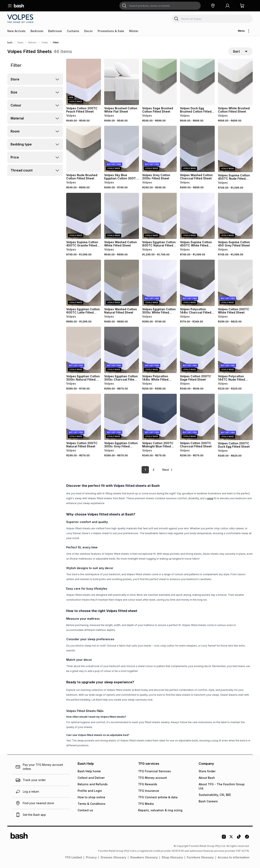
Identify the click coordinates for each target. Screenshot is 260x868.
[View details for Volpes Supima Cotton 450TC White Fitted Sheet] (197, 216)
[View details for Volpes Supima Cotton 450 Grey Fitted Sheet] (235, 216)
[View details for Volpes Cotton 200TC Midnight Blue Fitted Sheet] (160, 417)
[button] (213, 6)
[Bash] (10, 42)
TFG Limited (73, 857)
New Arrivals (16, 31)
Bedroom (37, 31)
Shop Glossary (172, 857)
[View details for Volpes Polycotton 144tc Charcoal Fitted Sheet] (197, 283)
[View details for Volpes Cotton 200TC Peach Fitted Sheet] (84, 82)
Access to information (234, 857)
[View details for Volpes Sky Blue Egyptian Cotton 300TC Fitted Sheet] (122, 149)
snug (210, 498)
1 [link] (145, 470)
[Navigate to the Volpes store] (21, 19)
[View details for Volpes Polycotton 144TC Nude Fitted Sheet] (235, 350)
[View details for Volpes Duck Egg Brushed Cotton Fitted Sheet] (197, 82)
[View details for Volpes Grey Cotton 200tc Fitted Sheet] (160, 149)
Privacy (91, 857)
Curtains (73, 31)
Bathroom (55, 31)
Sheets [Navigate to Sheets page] (45, 42)
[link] (168, 470)
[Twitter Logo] (231, 838)
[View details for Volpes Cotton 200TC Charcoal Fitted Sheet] (197, 417)
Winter (134, 31)
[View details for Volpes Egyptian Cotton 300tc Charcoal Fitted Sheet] (122, 350)
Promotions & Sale (111, 31)
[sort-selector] (240, 51)
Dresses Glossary (113, 857)
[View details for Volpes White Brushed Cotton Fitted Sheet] (235, 82)
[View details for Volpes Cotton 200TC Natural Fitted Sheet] (84, 417)
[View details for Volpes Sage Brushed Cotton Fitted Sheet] (160, 82)
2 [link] (153, 470)
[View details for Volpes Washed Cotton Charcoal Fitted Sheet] (197, 149)
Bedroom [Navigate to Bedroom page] (32, 42)
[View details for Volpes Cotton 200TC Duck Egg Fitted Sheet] (235, 417)
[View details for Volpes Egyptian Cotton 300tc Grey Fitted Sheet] (122, 417)
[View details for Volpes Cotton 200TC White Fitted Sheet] (235, 283)
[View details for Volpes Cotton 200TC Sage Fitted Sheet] (197, 350)
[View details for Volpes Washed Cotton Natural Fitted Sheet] (122, 283)
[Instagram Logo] (224, 838)
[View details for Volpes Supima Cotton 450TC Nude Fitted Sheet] (235, 149)
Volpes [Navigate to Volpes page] (20, 42)
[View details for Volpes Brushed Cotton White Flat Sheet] (122, 82)
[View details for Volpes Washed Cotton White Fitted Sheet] (122, 216)
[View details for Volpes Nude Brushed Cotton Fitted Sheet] (84, 149)
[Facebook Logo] (247, 838)
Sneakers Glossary (144, 857)
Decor (88, 31)
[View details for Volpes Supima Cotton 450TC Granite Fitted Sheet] (84, 216)
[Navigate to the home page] (19, 6)
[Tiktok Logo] (239, 838)
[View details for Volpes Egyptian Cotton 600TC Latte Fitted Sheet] (84, 283)
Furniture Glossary (200, 857)
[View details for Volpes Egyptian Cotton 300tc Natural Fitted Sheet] (84, 350)
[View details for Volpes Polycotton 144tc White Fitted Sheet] (160, 350)
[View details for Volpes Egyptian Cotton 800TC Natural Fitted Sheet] (160, 216)
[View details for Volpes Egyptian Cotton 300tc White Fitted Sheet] (160, 283)
